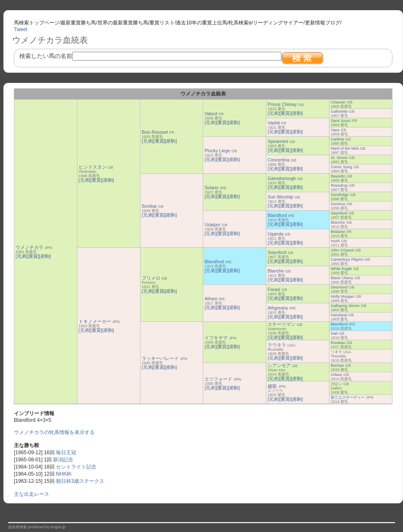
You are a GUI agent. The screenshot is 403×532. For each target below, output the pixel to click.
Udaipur (212, 225)
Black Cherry (342, 278)
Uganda (275, 234)
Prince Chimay (282, 104)
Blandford (277, 215)
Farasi (274, 289)
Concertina (278, 160)
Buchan (337, 365)
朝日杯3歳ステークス (80, 481)
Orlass (336, 375)
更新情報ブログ (323, 23)
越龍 (272, 386)
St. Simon (339, 158)
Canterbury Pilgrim (347, 259)
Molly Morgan (342, 296)
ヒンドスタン (93, 167)
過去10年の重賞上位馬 (201, 23)
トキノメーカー (95, 321)
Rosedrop (339, 185)
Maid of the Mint (345, 148)
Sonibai (149, 206)
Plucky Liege (217, 151)
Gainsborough (282, 178)
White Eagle (341, 269)
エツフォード (218, 379)
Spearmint (278, 141)
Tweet (21, 29)
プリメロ (151, 278)
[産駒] (45, 256)
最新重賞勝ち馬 (78, 23)
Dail (334, 333)
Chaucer (338, 102)
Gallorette (339, 111)
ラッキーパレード (160, 358)
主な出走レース (32, 494)
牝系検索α (240, 23)
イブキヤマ (216, 338)
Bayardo (338, 176)
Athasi (211, 299)
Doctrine (338, 204)
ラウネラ (277, 345)
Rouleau (338, 343)
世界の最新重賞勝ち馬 (123, 23)
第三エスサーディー (348, 397)
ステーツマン (281, 324)
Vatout (211, 114)
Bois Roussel (155, 132)
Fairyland (339, 315)
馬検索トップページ (37, 23)
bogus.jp (58, 527)
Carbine (338, 139)
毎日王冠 (66, 453)
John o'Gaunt (342, 250)
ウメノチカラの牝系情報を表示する (54, 432)
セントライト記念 (76, 467)
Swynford (339, 213)
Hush (335, 241)
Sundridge (340, 195)
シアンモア (279, 365)
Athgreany (278, 308)
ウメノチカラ (29, 247)
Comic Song (341, 167)
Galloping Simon (345, 306)
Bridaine (338, 232)
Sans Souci (341, 121)
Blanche (338, 222)
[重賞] (33, 256)
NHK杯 (64, 474)
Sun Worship (280, 197)
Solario (211, 188)
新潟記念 (63, 460)
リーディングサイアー (278, 23)
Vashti (274, 123)
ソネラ (336, 352)
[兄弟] (21, 256)
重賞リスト (162, 23)
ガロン (336, 384)
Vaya (335, 130)
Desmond (339, 287)
